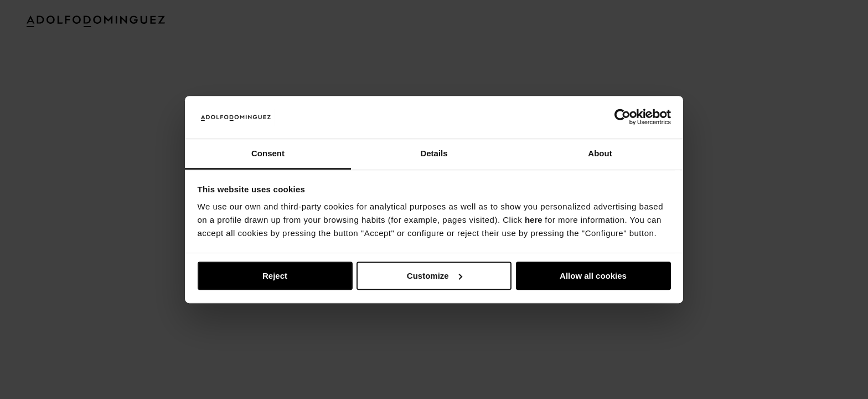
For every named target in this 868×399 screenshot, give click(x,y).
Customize (435, 276)
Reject (275, 276)
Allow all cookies (593, 276)
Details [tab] (434, 153)
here (534, 220)
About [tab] (600, 153)
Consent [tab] (268, 153)
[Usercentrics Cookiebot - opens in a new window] (622, 117)
